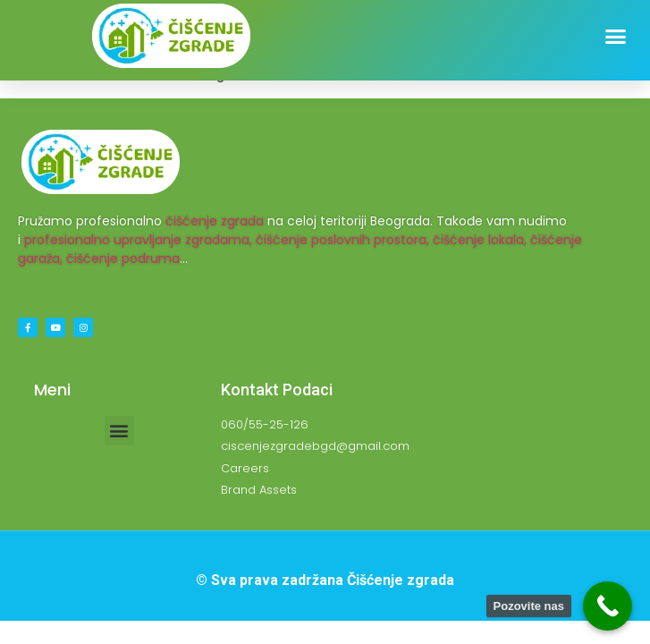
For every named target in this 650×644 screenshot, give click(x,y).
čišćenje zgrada (215, 221)
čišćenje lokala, (480, 240)
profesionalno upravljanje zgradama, (138, 240)
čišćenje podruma (123, 258)
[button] (616, 37)
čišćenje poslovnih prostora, (342, 240)
